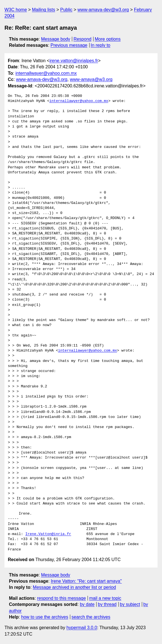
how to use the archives (45, 617)
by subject (130, 604)
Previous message (69, 45)
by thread (107, 604)
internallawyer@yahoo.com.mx (79, 101)
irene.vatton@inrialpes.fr (74, 61)
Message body (56, 39)
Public (66, 10)
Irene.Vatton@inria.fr (48, 534)
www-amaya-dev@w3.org (103, 10)
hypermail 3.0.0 (82, 628)
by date (87, 604)
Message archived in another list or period (74, 587)
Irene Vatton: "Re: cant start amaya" (86, 581)
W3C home (16, 10)
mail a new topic (105, 598)
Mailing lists (44, 10)
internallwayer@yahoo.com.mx (46, 73)
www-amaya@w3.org (91, 79)
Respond (83, 39)
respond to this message (61, 598)
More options (108, 39)
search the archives (91, 617)
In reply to (100, 45)
